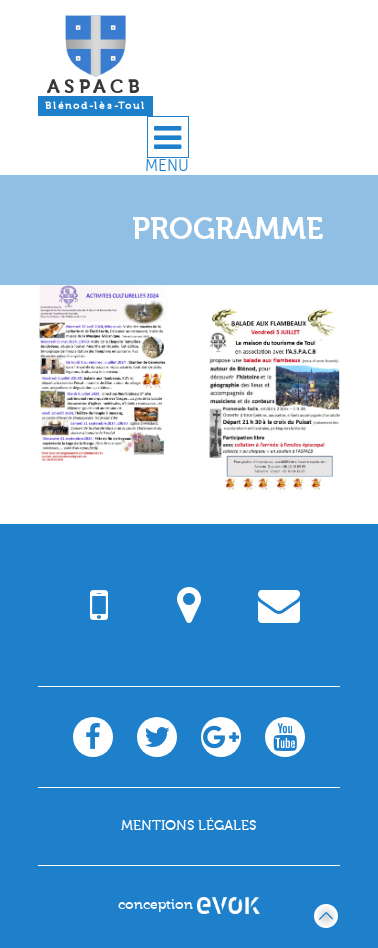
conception (189, 905)
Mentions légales (188, 826)
